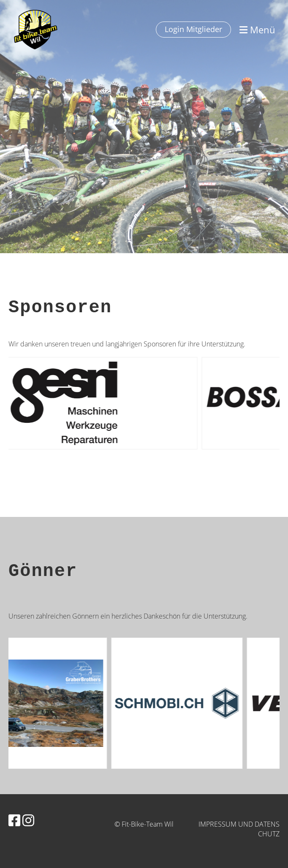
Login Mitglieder (193, 29)
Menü (257, 30)
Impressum (217, 824)
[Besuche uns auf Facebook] (14, 820)
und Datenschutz (259, 829)
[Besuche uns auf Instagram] (28, 820)
